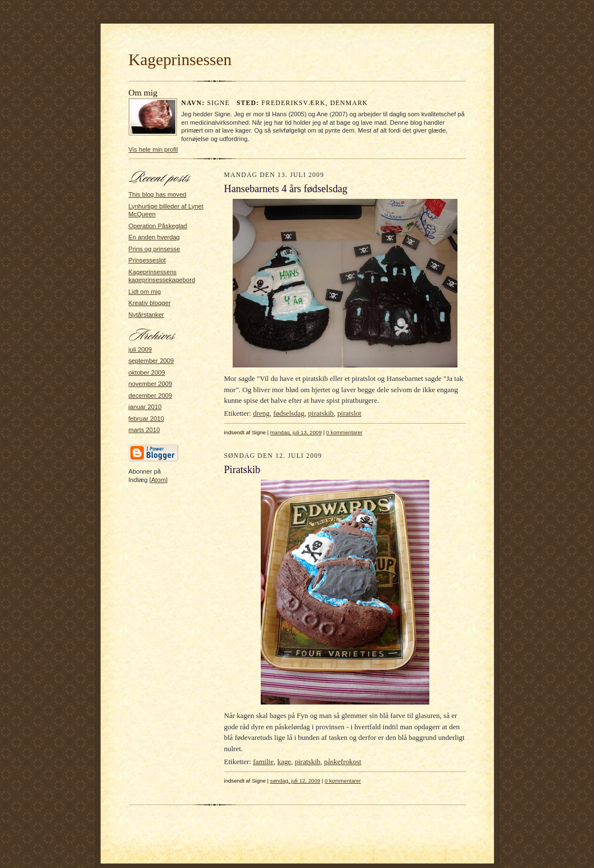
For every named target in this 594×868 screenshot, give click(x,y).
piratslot (349, 413)
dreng (261, 413)
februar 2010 (146, 419)
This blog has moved (158, 194)
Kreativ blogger (150, 303)
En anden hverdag (154, 237)
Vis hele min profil (153, 149)
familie (263, 762)
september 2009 (151, 361)
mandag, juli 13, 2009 (296, 432)
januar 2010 (145, 407)
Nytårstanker (146, 315)
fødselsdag (289, 413)
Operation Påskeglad (158, 226)
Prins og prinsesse (155, 249)
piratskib (321, 413)
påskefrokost (343, 762)
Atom (158, 480)
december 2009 (151, 396)
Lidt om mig (145, 292)
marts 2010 (144, 430)
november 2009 (151, 384)
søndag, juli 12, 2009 (295, 781)
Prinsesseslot (147, 260)
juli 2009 (140, 349)
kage (284, 762)
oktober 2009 (147, 372)
